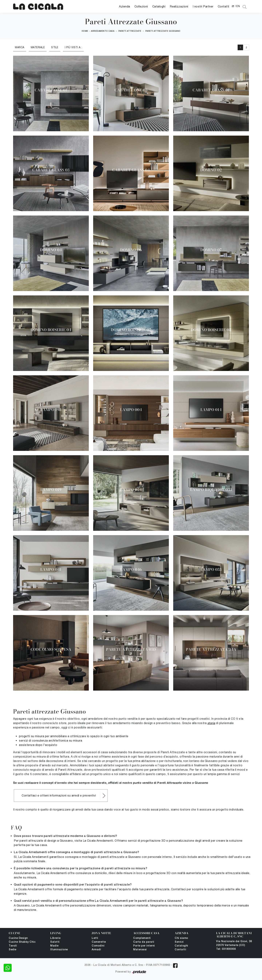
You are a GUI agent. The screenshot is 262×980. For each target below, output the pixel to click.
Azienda (125, 6)
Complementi (142, 938)
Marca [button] (20, 47)
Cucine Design (18, 938)
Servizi (179, 942)
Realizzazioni (179, 6)
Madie (54, 946)
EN (238, 6)
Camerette (99, 942)
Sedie (13, 950)
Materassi (140, 950)
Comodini (98, 946)
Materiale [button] (38, 47)
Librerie (55, 938)
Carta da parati (144, 942)
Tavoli (13, 946)
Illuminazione (59, 950)
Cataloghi (159, 6)
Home (85, 31)
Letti (95, 938)
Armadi (96, 950)
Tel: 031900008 (226, 949)
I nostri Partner (203, 6)
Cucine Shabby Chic (22, 942)
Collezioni (141, 6)
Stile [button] (55, 47)
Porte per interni (144, 946)
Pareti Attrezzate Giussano (163, 31)
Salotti (55, 942)
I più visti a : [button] (73, 47)
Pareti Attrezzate (130, 31)
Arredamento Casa (103, 31)
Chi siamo (181, 938)
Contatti (224, 6)
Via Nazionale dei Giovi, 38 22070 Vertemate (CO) (234, 943)
